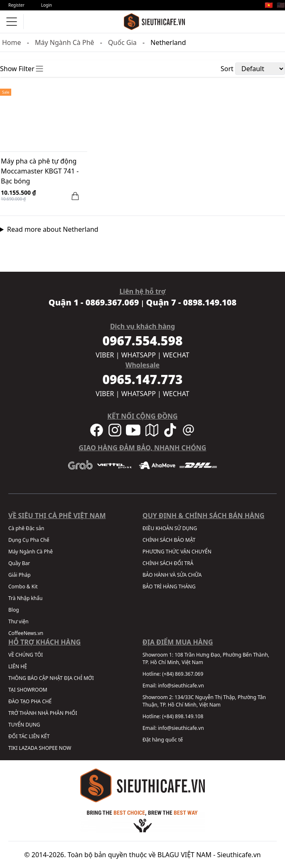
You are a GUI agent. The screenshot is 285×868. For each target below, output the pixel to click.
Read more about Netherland (53, 229)
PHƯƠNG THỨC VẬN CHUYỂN (177, 552)
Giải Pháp (20, 575)
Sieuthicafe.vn (239, 855)
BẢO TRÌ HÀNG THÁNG (169, 587)
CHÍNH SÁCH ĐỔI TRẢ (168, 563)
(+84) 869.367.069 (183, 674)
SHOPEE (48, 748)
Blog (14, 610)
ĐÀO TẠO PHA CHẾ (30, 701)
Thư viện (18, 621)
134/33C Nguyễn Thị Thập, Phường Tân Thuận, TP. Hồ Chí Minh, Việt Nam (204, 701)
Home (12, 42)
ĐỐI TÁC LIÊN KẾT (29, 736)
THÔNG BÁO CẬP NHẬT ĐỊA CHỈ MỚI (51, 678)
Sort (227, 69)
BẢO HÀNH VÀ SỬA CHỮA (172, 575)
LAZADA (28, 748)
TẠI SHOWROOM (28, 690)
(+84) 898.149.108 (183, 716)
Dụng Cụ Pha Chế (29, 540)
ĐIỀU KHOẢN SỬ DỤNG (170, 528)
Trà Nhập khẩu (25, 598)
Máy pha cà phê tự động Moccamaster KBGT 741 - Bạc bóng (40, 171)
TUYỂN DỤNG (24, 725)
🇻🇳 (269, 5)
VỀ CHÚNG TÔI (26, 655)
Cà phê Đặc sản (26, 528)
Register (16, 5)
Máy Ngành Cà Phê (65, 42)
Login (47, 5)
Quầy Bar (19, 563)
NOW (65, 748)
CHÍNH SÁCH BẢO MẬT (169, 540)
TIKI (13, 748)
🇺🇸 (281, 5)
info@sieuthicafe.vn (181, 686)
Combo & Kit (23, 587)
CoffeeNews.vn (26, 633)
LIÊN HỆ (18, 666)
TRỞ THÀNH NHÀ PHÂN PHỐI (43, 713)
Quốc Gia (122, 42)
